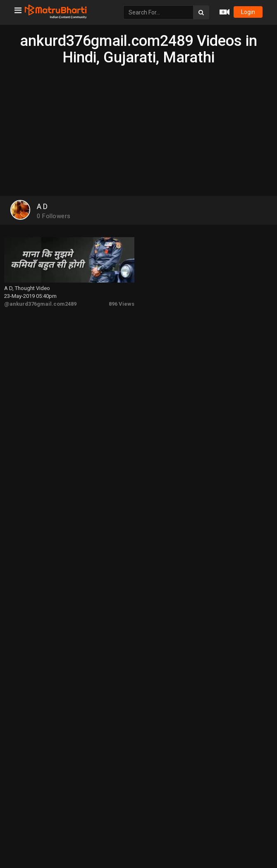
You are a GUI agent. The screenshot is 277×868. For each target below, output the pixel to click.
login (248, 12)
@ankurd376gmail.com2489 (40, 304)
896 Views (122, 304)
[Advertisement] (138, 128)
